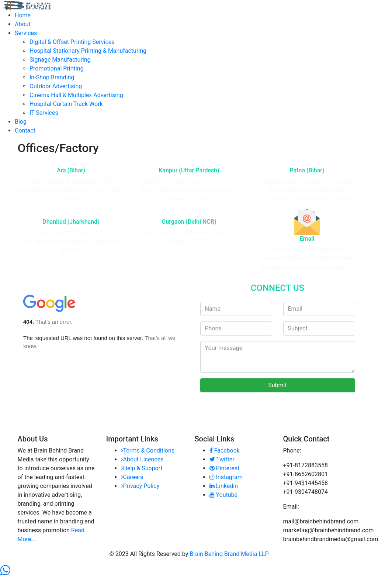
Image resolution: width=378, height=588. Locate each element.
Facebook (225, 451)
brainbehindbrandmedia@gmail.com (307, 267)
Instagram (226, 477)
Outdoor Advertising (56, 86)
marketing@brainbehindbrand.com (307, 258)
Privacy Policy (140, 486)
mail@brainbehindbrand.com (307, 249)
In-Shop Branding (52, 77)
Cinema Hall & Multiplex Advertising (76, 95)
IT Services (44, 113)
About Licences (142, 459)
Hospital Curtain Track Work (66, 104)
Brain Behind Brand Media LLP (229, 554)
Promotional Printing (56, 68)
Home (23, 15)
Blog (21, 122)
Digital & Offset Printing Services (72, 42)
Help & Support (142, 468)
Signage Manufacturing (60, 60)
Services (26, 33)
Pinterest (225, 468)
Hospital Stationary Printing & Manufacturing (88, 51)
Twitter (222, 459)
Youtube (224, 495)
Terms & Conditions (148, 451)
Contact (25, 130)
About (23, 24)
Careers (132, 477)
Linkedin (224, 486)
